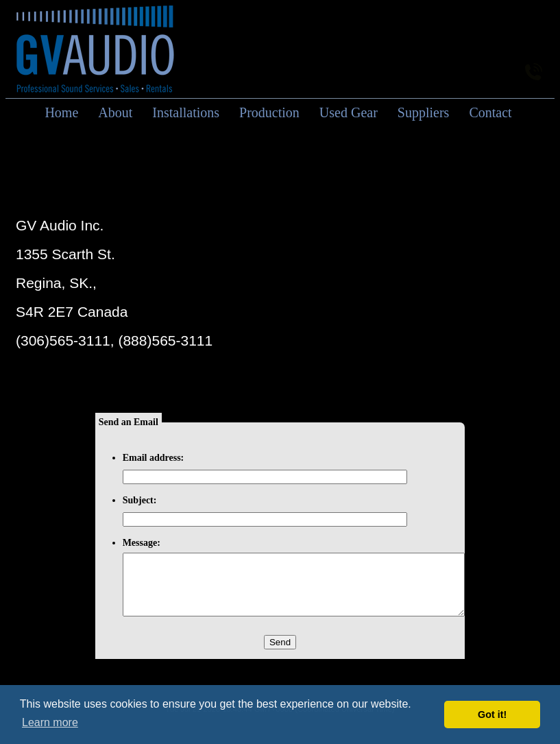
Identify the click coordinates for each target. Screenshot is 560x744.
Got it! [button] (492, 715)
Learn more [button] (50, 722)
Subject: (140, 500)
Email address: (154, 458)
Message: (142, 543)
